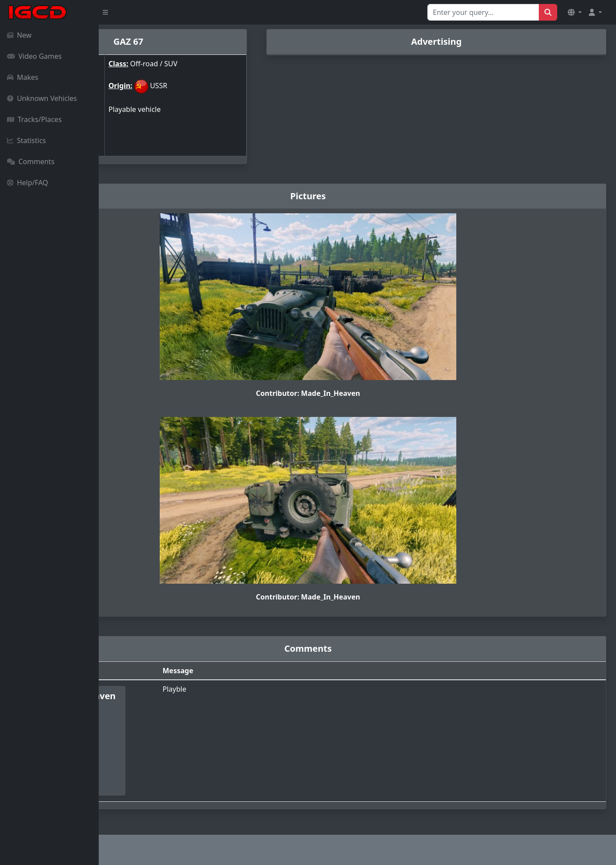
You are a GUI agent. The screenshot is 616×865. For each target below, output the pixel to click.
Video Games (34, 56)
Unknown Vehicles (42, 98)
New (19, 35)
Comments (31, 162)
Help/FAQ (28, 183)
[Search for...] (483, 12)
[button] (575, 12)
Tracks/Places (34, 119)
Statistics (27, 140)
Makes (23, 77)
